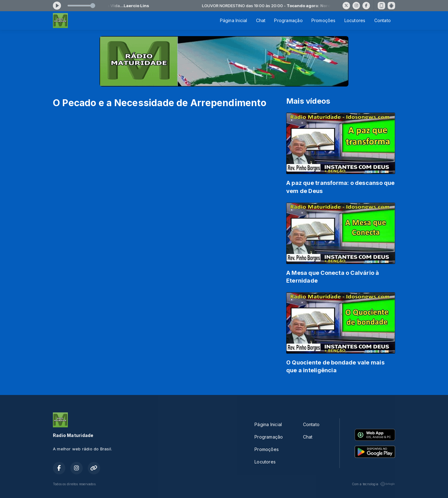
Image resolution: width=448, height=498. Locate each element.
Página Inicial (234, 20)
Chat (261, 20)
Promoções (324, 20)
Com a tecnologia (373, 484)
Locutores (355, 20)
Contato (383, 20)
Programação (288, 20)
